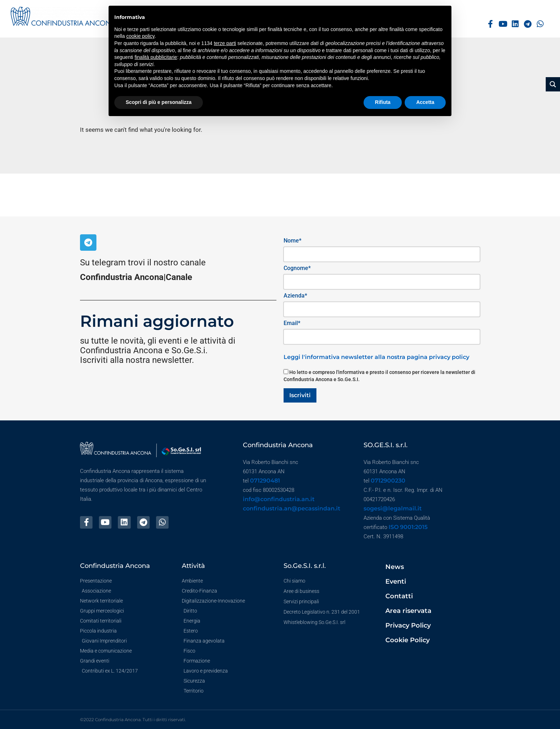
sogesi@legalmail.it (393, 508)
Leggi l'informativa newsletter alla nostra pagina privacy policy (376, 357)
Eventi (396, 581)
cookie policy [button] (140, 36)
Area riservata (408, 611)
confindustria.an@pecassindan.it (292, 508)
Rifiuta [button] (383, 102)
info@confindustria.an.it (279, 499)
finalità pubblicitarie (156, 57)
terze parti (225, 43)
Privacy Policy (408, 625)
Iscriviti (300, 395)
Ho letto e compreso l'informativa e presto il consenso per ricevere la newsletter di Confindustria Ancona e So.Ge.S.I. (379, 376)
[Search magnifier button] (553, 84)
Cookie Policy (407, 640)
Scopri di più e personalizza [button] (159, 102)
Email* (292, 323)
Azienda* (295, 296)
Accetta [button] (425, 102)
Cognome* (297, 268)
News (395, 567)
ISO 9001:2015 (408, 527)
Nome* (292, 241)
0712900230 (388, 481)
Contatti (399, 596)
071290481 (265, 481)
